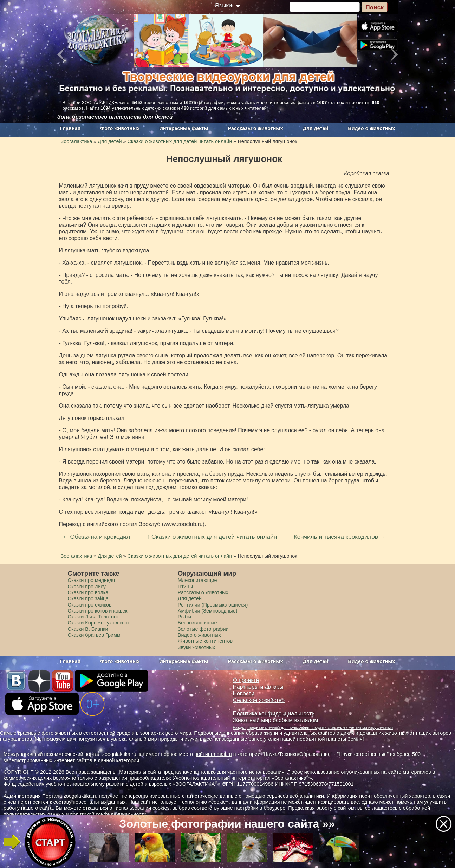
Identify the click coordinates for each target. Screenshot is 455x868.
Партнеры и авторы (258, 687)
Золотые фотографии (203, 629)
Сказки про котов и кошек (98, 611)
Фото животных (120, 128)
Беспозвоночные (197, 623)
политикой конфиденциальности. (109, 814)
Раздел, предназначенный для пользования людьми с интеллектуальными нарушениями (313, 727)
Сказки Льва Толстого (93, 617)
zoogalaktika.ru (81, 796)
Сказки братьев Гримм (94, 635)
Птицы (186, 587)
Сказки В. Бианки (88, 629)
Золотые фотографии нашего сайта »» (227, 824)
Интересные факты (184, 128)
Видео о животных (371, 128)
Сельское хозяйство (259, 700)
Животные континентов (205, 641)
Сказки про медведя (92, 580)
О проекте (246, 680)
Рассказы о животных (255, 128)
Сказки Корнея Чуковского (99, 623)
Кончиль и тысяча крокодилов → (340, 537)
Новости (244, 694)
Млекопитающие (197, 580)
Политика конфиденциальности (274, 714)
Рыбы (185, 617)
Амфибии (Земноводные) (208, 611)
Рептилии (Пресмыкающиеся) (213, 605)
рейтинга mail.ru (213, 754)
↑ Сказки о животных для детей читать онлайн (212, 537)
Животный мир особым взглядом (276, 720)
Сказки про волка (88, 592)
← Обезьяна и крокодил (96, 537)
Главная (70, 128)
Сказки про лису (87, 587)
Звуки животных (196, 647)
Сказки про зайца (88, 598)
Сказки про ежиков (90, 605)
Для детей (316, 128)
